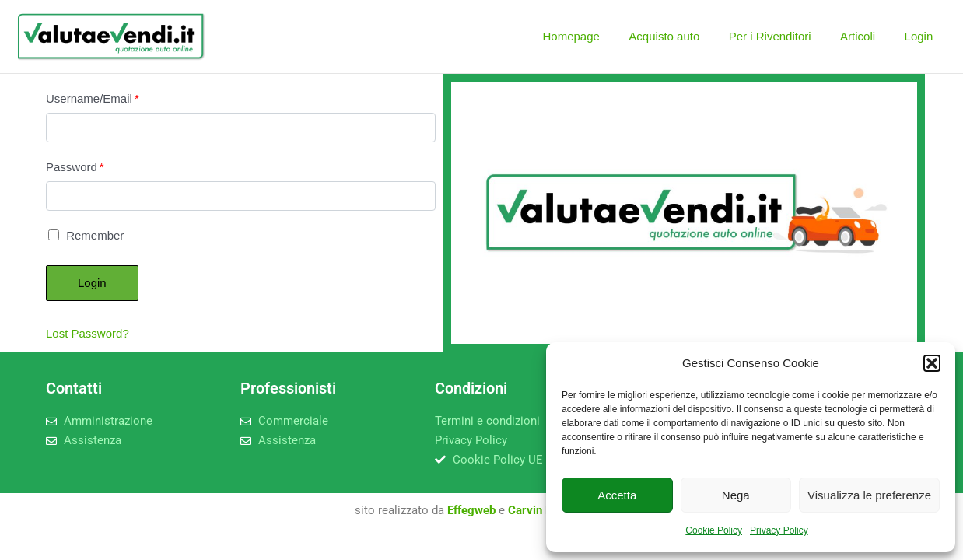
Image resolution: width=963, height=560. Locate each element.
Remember (86, 235)
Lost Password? (88, 333)
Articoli (866, 36)
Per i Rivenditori (784, 36)
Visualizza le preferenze (869, 495)
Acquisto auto (685, 36)
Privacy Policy (779, 530)
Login (921, 36)
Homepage (597, 36)
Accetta (617, 495)
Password (75, 167)
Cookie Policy (714, 530)
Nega (736, 495)
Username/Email (93, 98)
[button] (932, 363)
